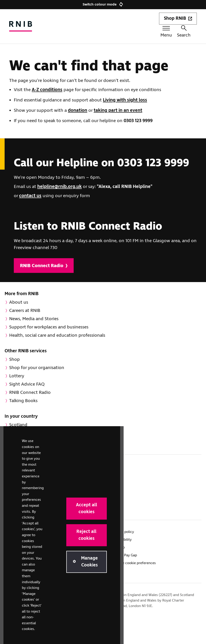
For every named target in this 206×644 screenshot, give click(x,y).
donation (78, 111)
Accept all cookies (87, 508)
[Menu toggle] (166, 32)
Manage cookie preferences (134, 563)
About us (19, 302)
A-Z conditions (47, 90)
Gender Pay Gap (124, 555)
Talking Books (23, 401)
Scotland (18, 425)
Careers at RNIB (25, 311)
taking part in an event (118, 111)
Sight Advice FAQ (27, 384)
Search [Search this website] (184, 32)
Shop (15, 360)
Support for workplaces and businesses (49, 327)
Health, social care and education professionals (57, 335)
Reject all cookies (86, 535)
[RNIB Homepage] (21, 26)
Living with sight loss (125, 100)
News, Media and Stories (34, 319)
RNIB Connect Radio (44, 266)
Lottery (17, 376)
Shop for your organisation (37, 368)
